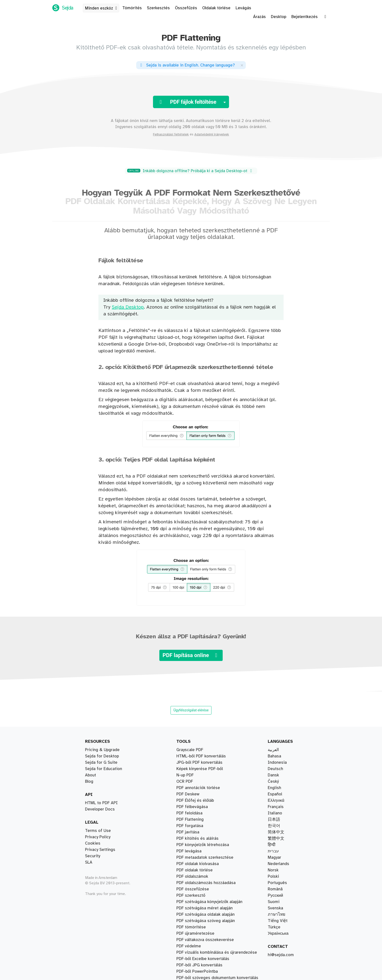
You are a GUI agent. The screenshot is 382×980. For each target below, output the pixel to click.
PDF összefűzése (193, 801)
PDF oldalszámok (192, 870)
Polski (273, 876)
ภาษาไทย (277, 914)
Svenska (275, 908)
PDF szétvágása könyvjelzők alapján (209, 756)
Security (93, 856)
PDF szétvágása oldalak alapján (205, 769)
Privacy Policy (98, 837)
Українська (278, 933)
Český (273, 782)
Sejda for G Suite (101, 763)
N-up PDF (185, 933)
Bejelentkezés (305, 17)
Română (275, 889)
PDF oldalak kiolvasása (198, 750)
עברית (273, 851)
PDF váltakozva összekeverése (205, 788)
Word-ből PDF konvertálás (201, 902)
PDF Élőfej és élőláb (195, 864)
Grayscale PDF (190, 959)
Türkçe (274, 927)
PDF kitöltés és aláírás (197, 851)
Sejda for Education (104, 769)
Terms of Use (98, 831)
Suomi (274, 902)
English (274, 788)
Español (275, 794)
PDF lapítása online (191, 655)
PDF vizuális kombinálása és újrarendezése (217, 794)
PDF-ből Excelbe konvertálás (203, 908)
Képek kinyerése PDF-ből (200, 965)
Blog (89, 782)
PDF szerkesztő (191, 845)
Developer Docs (100, 809)
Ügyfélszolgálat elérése (191, 710)
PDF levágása (189, 826)
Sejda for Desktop (102, 756)
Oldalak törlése (216, 8)
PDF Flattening (190, 971)
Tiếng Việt (278, 921)
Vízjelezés (186, 807)
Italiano (275, 813)
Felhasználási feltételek (171, 134)
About (91, 775)
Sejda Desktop (128, 307)
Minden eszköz (102, 8)
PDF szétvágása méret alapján (205, 775)
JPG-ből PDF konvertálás (199, 883)
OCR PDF (185, 952)
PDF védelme (189, 914)
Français (276, 807)
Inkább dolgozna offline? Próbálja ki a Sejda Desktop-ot (190, 171)
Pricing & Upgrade (102, 750)
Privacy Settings (100, 850)
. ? (187, 65)
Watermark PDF (191, 889)
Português (277, 883)
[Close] (242, 65)
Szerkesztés (158, 8)
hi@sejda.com (281, 955)
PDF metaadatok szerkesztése (205, 978)
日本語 (274, 820)
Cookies (93, 843)
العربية (273, 750)
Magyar (274, 857)
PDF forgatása (190, 921)
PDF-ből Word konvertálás (201, 895)
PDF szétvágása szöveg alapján (206, 782)
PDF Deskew (188, 839)
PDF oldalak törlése (195, 832)
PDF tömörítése (191, 813)
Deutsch (275, 769)
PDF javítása (188, 820)
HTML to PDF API (101, 803)
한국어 (274, 826)
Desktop (279, 17)
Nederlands (278, 864)
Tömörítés (132, 8)
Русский (275, 895)
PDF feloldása (189, 927)
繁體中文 (276, 839)
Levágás (243, 8)
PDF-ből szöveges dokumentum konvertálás (217, 857)
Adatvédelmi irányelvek (212, 134)
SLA (89, 862)
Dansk (273, 775)
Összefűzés (186, 8)
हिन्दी (272, 845)
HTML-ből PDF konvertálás (201, 946)
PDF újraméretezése (195, 940)
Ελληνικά (276, 801)
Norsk (273, 870)
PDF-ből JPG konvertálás (199, 876)
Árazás (259, 17)
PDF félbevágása (192, 763)
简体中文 (276, 832)
